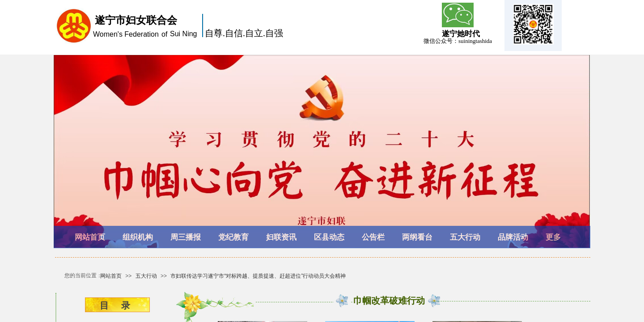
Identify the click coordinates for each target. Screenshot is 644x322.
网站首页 (90, 237)
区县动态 (329, 237)
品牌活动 (513, 237)
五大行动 (465, 237)
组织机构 (138, 237)
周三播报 (186, 237)
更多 (553, 237)
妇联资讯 (281, 237)
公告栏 (373, 237)
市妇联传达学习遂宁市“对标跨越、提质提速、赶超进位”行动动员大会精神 (258, 276)
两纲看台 (417, 237)
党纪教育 (233, 237)
